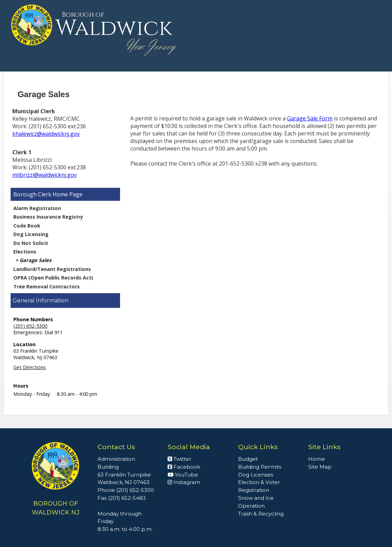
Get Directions (30, 367)
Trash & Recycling (261, 514)
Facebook (184, 467)
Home (317, 459)
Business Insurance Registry (48, 217)
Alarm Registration (37, 208)
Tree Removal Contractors (47, 286)
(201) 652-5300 (30, 326)
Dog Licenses (256, 475)
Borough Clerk (32, 194)
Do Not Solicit (31, 243)
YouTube (183, 475)
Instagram (184, 482)
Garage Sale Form (310, 118)
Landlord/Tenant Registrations (52, 269)
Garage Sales (35, 260)
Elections (25, 252)
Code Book (27, 226)
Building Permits (260, 467)
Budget (248, 459)
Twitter (180, 459)
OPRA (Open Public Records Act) (53, 278)
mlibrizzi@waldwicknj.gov (44, 175)
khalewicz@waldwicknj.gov (46, 134)
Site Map (320, 467)
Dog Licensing (31, 234)
